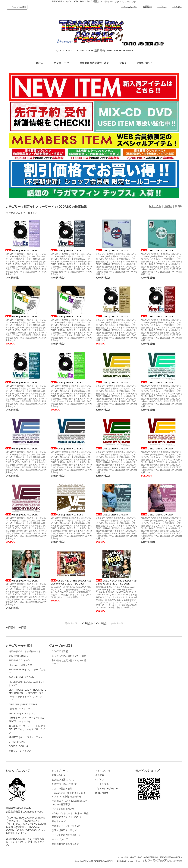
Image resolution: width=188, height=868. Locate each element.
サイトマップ (59, 821)
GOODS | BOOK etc (19, 746)
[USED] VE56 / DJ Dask (112, 449)
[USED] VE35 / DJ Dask (67, 317)
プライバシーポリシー (106, 789)
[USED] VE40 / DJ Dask (67, 250)
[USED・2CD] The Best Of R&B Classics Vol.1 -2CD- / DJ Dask (71, 582)
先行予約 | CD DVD (18, 656)
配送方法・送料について (64, 784)
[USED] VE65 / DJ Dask (112, 515)
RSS (97, 793)
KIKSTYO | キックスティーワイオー (27, 737)
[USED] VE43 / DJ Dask (157, 317)
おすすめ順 (155, 206)
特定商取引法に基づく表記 (94, 63)
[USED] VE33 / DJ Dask (22, 317)
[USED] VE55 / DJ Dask (67, 449)
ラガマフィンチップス (20, 751)
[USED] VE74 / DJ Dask (22, 581)
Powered (159, 861)
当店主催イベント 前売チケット (25, 651)
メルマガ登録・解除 (62, 789)
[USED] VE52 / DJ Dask (157, 383)
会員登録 (147, 7)
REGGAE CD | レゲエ (20, 661)
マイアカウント (129, 7)
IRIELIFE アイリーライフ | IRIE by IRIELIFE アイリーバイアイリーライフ (27, 729)
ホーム (40, 63)
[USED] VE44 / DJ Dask (22, 383)
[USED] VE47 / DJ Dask (22, 250)
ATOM (105, 793)
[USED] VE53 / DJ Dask (22, 449)
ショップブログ (60, 839)
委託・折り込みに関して (64, 830)
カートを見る (102, 784)
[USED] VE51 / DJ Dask (112, 383)
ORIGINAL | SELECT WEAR (23, 705)
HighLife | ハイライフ (19, 709)
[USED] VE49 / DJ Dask (67, 383)
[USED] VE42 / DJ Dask (112, 317)
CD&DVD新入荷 (60, 651)
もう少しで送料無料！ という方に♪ (70, 656)
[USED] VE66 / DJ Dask (157, 515)
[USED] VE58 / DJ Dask (157, 449)
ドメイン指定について (63, 809)
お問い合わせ (145, 63)
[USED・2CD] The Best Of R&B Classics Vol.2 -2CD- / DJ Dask (116, 582)
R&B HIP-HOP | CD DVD (21, 677)
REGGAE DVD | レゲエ (20, 665)
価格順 (168, 206)
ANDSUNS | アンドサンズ (22, 714)
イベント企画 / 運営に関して (66, 835)
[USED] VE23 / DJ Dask (112, 250)
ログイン (162, 7)
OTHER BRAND (17, 742)
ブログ (123, 63)
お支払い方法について (63, 780)
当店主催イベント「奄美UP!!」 (68, 826)
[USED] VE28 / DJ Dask (157, 250)
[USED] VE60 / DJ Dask (67, 515)
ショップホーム (60, 771)
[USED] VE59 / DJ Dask (22, 515)
